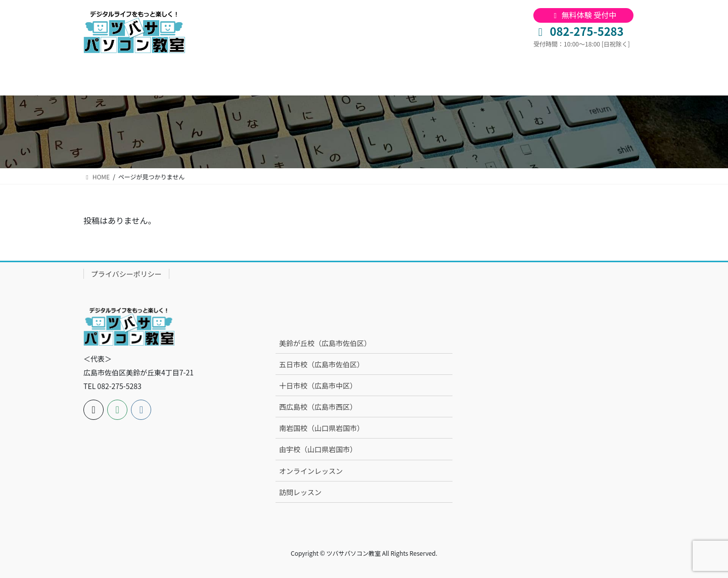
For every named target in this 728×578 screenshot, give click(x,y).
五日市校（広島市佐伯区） (322, 364)
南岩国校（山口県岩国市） (322, 428)
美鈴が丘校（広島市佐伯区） (325, 343)
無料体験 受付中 (583, 15)
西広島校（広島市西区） (318, 407)
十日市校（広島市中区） (318, 386)
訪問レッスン (300, 492)
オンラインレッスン (311, 471)
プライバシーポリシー (126, 274)
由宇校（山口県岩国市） (318, 449)
